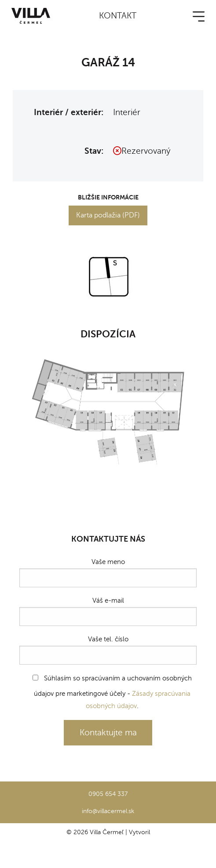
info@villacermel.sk (108, 811)
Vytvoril (139, 832)
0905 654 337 (108, 794)
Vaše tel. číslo (108, 650)
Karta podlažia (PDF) (108, 215)
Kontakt (118, 16)
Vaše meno (108, 573)
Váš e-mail (108, 611)
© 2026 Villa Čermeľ (95, 832)
